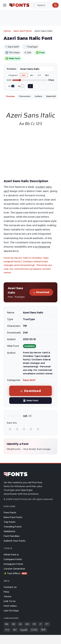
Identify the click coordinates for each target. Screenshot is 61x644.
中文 (7, 630)
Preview (10, 96)
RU (15, 630)
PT (47, 624)
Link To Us (10, 601)
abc (32, 75)
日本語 (34, 630)
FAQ (6, 592)
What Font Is (11, 555)
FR (34, 624)
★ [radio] (10, 429)
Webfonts (9, 531)
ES (20, 624)
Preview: (12, 69)
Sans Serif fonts (23, 31)
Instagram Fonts (13, 564)
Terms (7, 596)
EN (7, 624)
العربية (24, 630)
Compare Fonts (13, 559)
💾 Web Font (31, 400)
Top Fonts (10, 522)
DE (14, 624)
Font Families (12, 536)
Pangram (13, 75)
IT (41, 624)
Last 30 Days (11, 611)
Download (41, 292)
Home (7, 31)
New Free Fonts (13, 517)
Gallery (38, 96)
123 (39, 75)
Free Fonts (10, 512)
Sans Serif (29, 380)
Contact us (10, 587)
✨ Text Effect (15, 573)
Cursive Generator (14, 569)
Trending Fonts (13, 527)
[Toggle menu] (5, 5)
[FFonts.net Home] (19, 5)
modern (40, 187)
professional (42, 247)
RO (27, 624)
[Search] (45, 5)
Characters (25, 96)
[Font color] (13, 86)
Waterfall (51, 96)
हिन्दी (43, 630)
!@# (47, 75)
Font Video (10, 606)
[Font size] (30, 80)
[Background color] (23, 86)
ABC (24, 75)
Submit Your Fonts (14, 541)
